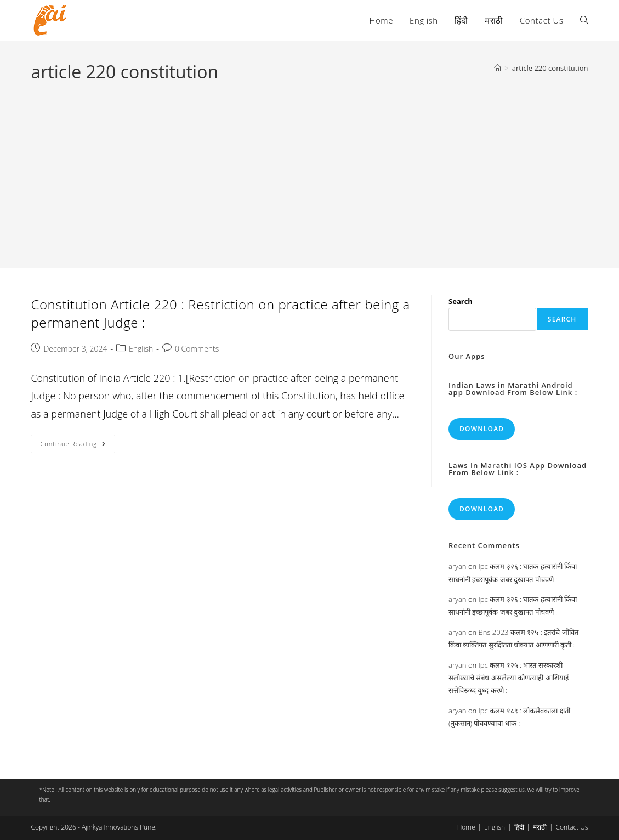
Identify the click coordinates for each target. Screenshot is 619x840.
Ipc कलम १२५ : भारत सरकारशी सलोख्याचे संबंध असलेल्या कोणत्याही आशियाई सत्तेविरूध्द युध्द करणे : (509, 678)
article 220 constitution (550, 68)
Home (466, 827)
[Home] (498, 68)
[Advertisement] (309, 167)
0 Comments (197, 349)
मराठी (540, 827)
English (141, 349)
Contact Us (572, 827)
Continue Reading (77, 446)
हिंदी (519, 827)
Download (482, 429)
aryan (457, 566)
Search (461, 301)
